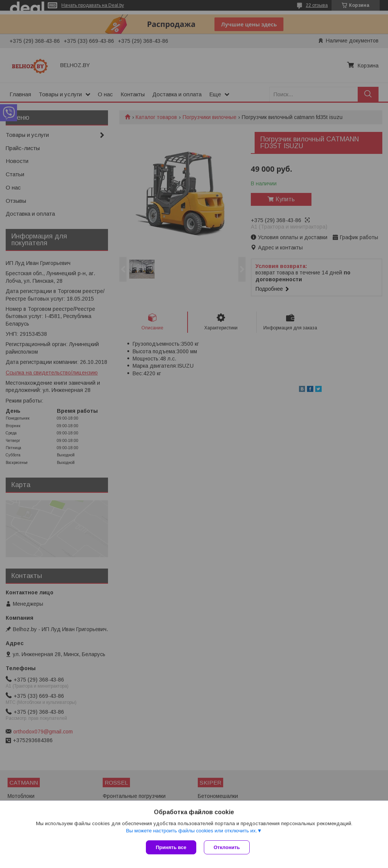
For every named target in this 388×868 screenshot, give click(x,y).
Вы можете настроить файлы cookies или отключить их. (191, 831)
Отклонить (227, 847)
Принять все (171, 847)
